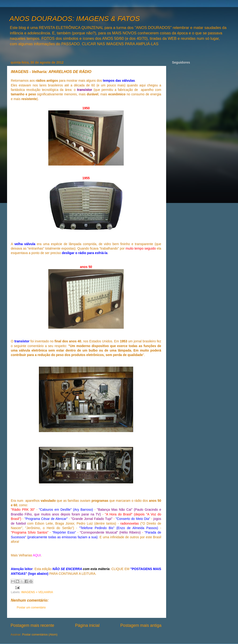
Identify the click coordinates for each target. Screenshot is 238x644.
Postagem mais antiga (141, 625)
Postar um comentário (31, 608)
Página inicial (87, 625)
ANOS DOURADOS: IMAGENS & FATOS (75, 18)
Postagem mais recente (32, 625)
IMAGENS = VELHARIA (37, 592)
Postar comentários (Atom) (40, 635)
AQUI (37, 555)
